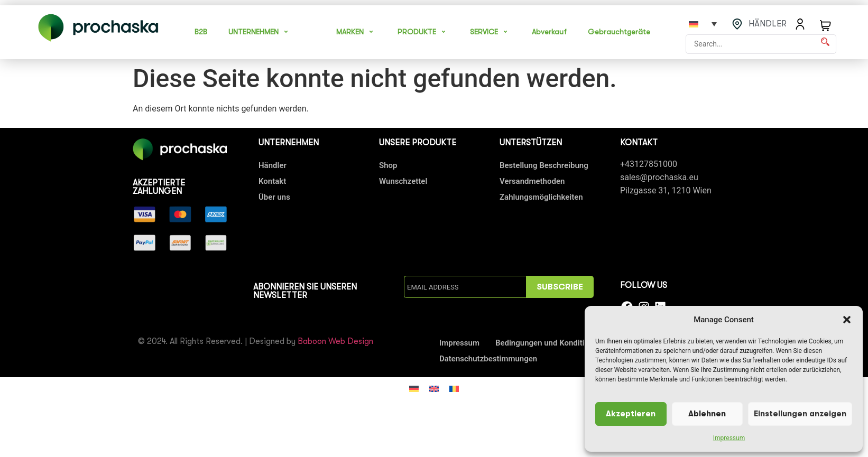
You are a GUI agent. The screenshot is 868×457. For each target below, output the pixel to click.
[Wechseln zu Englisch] (434, 389)
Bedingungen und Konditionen (549, 343)
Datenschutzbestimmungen (488, 359)
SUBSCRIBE (560, 287)
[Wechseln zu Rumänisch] (454, 389)
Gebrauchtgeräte (619, 32)
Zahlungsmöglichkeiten (541, 197)
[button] (847, 320)
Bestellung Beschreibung (544, 165)
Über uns (274, 197)
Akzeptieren (631, 414)
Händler (273, 165)
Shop (388, 165)
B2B (201, 32)
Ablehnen (707, 414)
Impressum (729, 438)
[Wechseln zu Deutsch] (414, 389)
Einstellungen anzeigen (800, 414)
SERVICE (490, 32)
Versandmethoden (532, 181)
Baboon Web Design (335, 341)
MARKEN (356, 32)
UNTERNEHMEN (260, 32)
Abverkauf (549, 32)
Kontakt (272, 181)
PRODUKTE (423, 32)
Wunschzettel (403, 181)
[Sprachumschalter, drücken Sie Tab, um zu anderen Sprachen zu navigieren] (703, 24)
